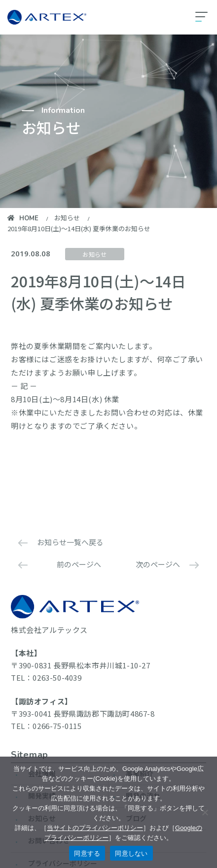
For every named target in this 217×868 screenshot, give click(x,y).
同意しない (131, 853)
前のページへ (79, 564)
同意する (87, 853)
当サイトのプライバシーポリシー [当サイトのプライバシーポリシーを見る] (95, 828)
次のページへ (158, 564)
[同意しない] (205, 812)
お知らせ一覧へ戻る (70, 542)
